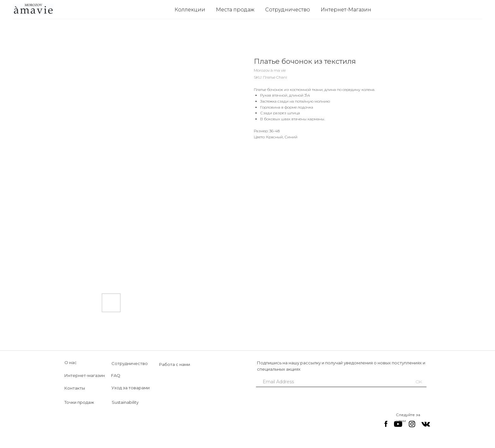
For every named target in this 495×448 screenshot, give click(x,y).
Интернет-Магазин (346, 10)
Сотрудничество (288, 10)
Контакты (75, 388)
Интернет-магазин (85, 375)
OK (419, 382)
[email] (331, 382)
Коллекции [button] (190, 10)
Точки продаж (79, 402)
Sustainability (125, 402)
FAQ (116, 375)
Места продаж (235, 10)
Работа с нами (175, 364)
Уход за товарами (131, 388)
